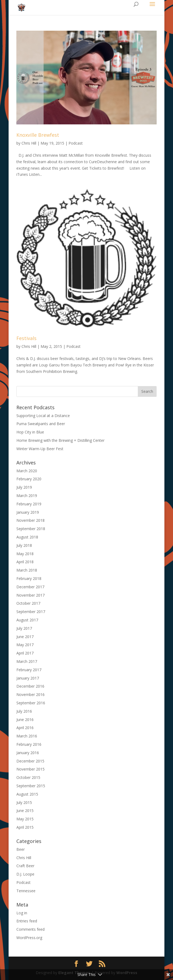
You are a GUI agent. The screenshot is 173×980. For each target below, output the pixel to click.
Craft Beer (25, 866)
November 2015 (30, 769)
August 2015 (27, 794)
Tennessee (26, 891)
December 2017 (30, 587)
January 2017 (28, 678)
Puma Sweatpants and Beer (41, 424)
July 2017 (24, 628)
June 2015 (25, 811)
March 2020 (27, 471)
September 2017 (31, 612)
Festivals (26, 338)
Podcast (76, 143)
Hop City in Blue (30, 432)
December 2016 (30, 686)
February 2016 (29, 744)
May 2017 (25, 645)
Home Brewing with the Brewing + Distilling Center (60, 440)
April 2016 (25, 728)
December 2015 (30, 761)
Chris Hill (29, 143)
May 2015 (25, 819)
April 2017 (25, 653)
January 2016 (28, 753)
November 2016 (30, 694)
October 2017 (28, 603)
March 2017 (27, 661)
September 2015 (31, 786)
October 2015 (28, 777)
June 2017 (25, 637)
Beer (21, 849)
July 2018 (24, 545)
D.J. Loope (25, 874)
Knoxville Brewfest (38, 135)
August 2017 (27, 620)
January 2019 (28, 512)
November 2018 (30, 520)
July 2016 (24, 711)
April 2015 (25, 827)
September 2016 (31, 703)
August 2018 (27, 537)
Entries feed (27, 921)
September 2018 (31, 529)
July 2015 (24, 802)
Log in (22, 913)
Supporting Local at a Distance (43, 416)
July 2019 (24, 487)
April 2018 (25, 562)
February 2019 (29, 504)
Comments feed (30, 929)
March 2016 (27, 736)
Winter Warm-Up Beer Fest (40, 449)
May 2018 (25, 554)
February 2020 (29, 479)
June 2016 (25, 720)
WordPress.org (29, 938)
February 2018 (29, 578)
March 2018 (27, 570)
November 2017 (30, 595)
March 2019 (27, 496)
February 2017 (29, 670)
